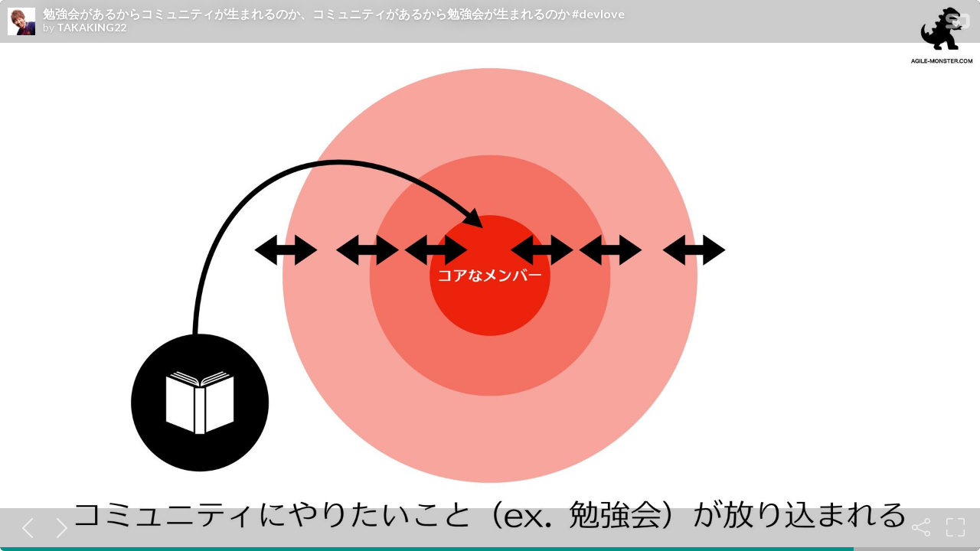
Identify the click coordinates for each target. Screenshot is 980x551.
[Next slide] (59, 527)
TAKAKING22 (91, 28)
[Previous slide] (24, 527)
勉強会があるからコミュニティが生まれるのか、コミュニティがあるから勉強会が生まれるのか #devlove (334, 14)
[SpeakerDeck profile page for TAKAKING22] (21, 22)
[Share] (921, 527)
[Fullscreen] (955, 527)
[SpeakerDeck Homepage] (958, 24)
